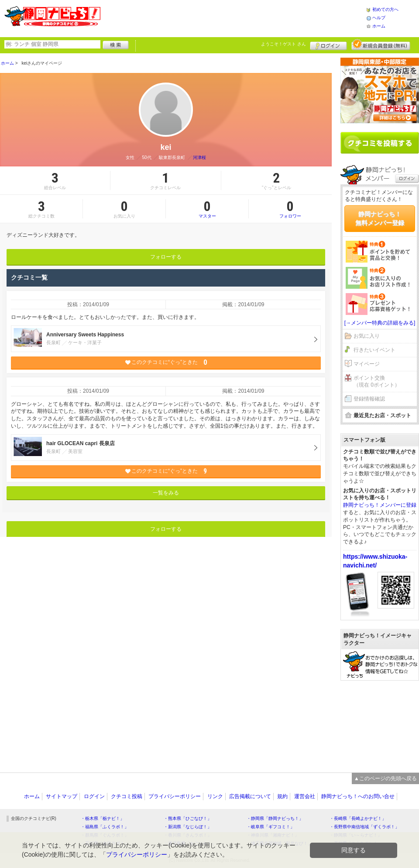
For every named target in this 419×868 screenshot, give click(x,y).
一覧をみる (166, 493)
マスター (207, 209)
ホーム (379, 26)
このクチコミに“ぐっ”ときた (166, 362)
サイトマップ (62, 796)
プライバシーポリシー (175, 796)
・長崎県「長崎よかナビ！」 (358, 818)
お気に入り (367, 336)
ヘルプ (379, 18)
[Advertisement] (380, 722)
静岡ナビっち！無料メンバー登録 (380, 218)
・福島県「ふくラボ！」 (105, 827)
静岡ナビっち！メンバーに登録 (380, 505)
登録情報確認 (369, 399)
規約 (282, 796)
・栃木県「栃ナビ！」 (103, 818)
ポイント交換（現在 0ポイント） (377, 382)
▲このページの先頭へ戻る (385, 778)
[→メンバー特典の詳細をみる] (380, 323)
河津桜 (199, 157)
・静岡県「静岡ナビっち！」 (275, 818)
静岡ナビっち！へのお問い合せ (358, 796)
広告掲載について (250, 796)
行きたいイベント (374, 350)
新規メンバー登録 (381, 45)
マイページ (367, 364)
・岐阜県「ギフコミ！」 (271, 827)
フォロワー (290, 209)
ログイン (328, 45)
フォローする (166, 257)
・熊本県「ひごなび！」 (188, 818)
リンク (215, 796)
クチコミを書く (380, 143)
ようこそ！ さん (283, 44)
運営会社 (305, 796)
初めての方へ (385, 9)
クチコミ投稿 (127, 796)
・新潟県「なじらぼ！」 (188, 827)
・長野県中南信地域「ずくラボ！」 (364, 827)
